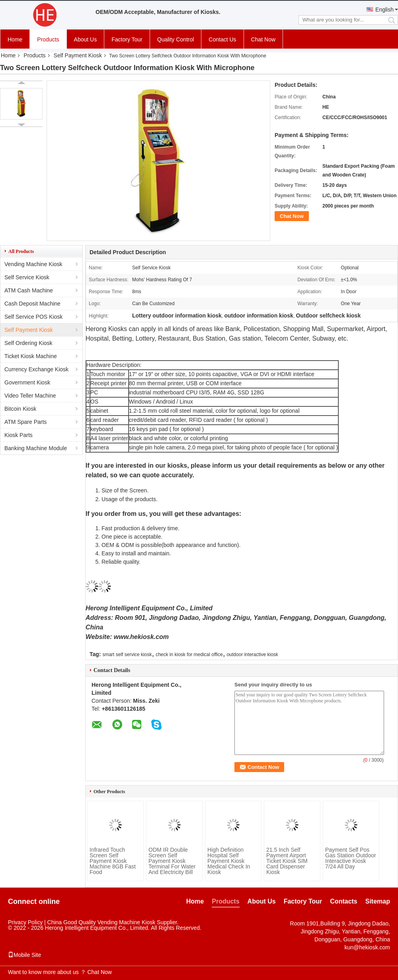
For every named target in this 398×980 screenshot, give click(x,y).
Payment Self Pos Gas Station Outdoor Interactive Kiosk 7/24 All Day (351, 858)
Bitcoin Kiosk (20, 409)
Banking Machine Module (36, 448)
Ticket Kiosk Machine (31, 356)
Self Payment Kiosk (78, 55)
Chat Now (263, 39)
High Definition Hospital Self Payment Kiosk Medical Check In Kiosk (229, 861)
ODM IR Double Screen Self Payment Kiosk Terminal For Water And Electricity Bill (172, 861)
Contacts (343, 901)
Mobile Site (24, 955)
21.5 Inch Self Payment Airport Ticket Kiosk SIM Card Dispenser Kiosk (287, 861)
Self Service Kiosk (27, 277)
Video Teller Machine (30, 396)
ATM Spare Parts (25, 422)
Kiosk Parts (19, 435)
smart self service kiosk (127, 655)
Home (15, 39)
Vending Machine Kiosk (33, 264)
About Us (86, 39)
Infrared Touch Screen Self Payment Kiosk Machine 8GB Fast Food (113, 861)
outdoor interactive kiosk (252, 655)
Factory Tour (127, 39)
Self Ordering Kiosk (28, 343)
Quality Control (176, 39)
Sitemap (378, 901)
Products (48, 39)
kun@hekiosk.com (367, 947)
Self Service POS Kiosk (33, 317)
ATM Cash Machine (29, 290)
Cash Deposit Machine (32, 304)
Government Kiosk (27, 382)
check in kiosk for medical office (189, 655)
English (384, 10)
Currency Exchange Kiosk (36, 369)
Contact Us (222, 39)
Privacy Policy (25, 922)
